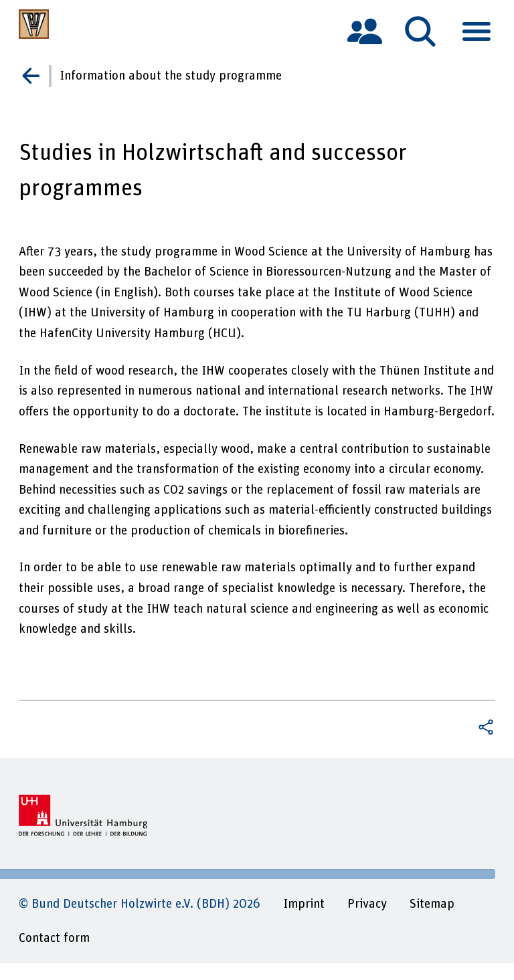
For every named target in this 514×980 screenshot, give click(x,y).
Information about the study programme (171, 76)
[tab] (365, 31)
